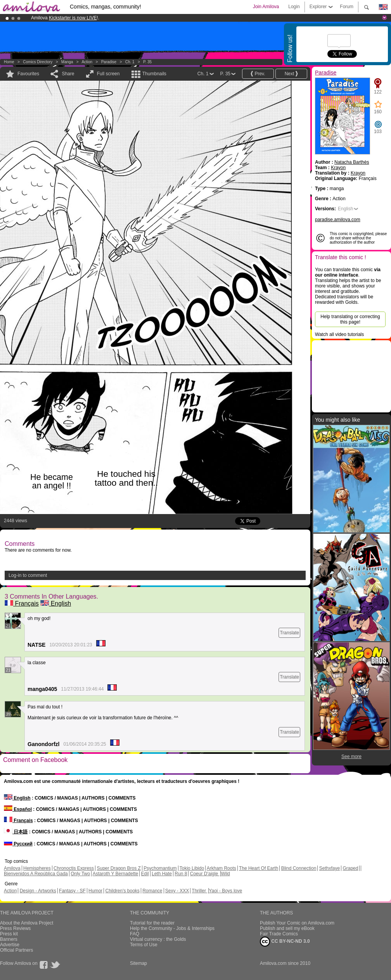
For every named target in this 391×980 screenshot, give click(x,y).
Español (18, 809)
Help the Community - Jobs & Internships (172, 928)
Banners (9, 939)
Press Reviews (15, 928)
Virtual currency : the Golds (158, 939)
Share (68, 74)
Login (294, 7)
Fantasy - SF (72, 891)
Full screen (108, 74)
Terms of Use (144, 945)
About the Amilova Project (27, 923)
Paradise (109, 62)
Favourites (28, 74)
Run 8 (181, 874)
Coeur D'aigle (205, 874)
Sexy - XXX (177, 891)
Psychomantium (160, 868)
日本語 (16, 832)
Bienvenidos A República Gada (36, 874)
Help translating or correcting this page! (350, 319)
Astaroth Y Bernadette (116, 874)
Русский (18, 844)
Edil (145, 874)
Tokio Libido (192, 868)
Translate (289, 633)
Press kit (9, 934)
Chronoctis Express (74, 868)
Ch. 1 (130, 62)
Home (9, 62)
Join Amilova (266, 7)
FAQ (135, 934)
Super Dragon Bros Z (119, 868)
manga (67, 62)
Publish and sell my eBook (287, 928)
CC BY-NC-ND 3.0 (285, 942)
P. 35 (147, 62)
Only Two (80, 874)
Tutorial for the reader (152, 923)
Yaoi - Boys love (225, 891)
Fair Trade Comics (279, 934)
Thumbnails (154, 74)
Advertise (10, 945)
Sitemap (138, 963)
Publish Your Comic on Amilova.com (297, 923)
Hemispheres (37, 868)
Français (22, 603)
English (56, 603)
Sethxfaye (330, 868)
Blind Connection (299, 868)
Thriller (199, 891)
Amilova (12, 868)
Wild (225, 874)
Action (87, 62)
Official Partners (16, 950)
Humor (95, 891)
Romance (152, 891)
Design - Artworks (38, 891)
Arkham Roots (221, 868)
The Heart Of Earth (259, 868)
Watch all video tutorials (339, 334)
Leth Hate (162, 874)
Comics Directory (38, 62)
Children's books (122, 891)
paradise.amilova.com (338, 220)
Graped (350, 868)
